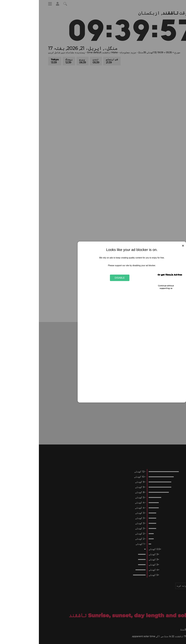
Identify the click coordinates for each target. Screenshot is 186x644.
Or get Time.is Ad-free (131, 275)
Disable (81, 278)
